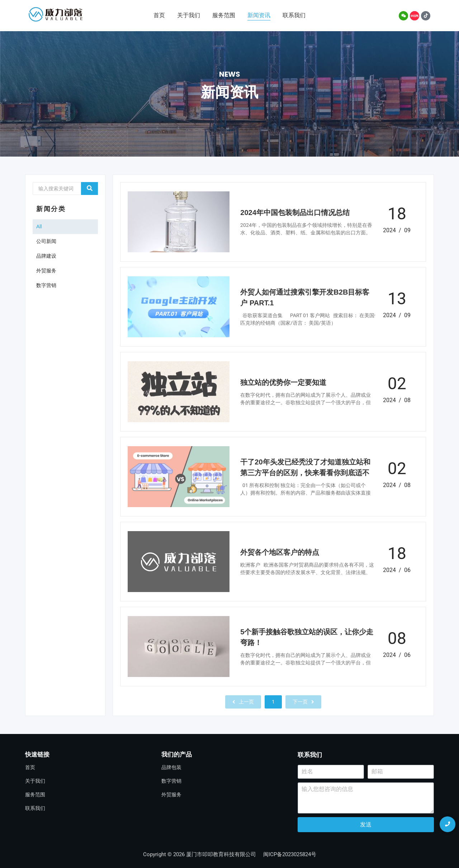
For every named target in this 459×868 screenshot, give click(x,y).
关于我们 (189, 15)
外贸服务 (171, 795)
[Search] (57, 189)
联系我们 (294, 15)
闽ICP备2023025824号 (290, 854)
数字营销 (171, 781)
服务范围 (224, 15)
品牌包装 (171, 767)
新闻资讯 (259, 15)
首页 (159, 15)
